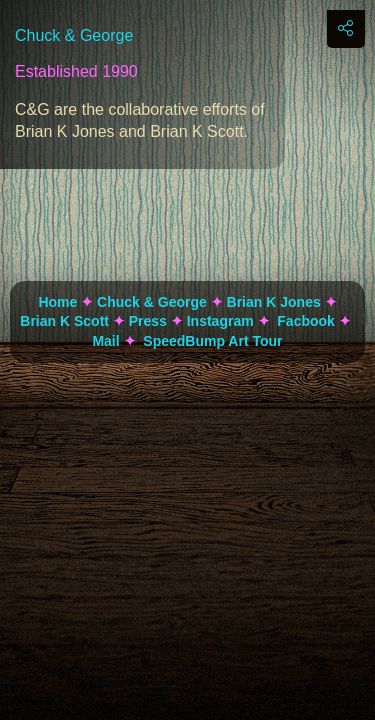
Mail (105, 341)
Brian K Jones (274, 302)
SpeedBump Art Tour (212, 341)
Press (148, 321)
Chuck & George (152, 302)
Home (57, 302)
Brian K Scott (64, 321)
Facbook (306, 321)
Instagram (220, 321)
